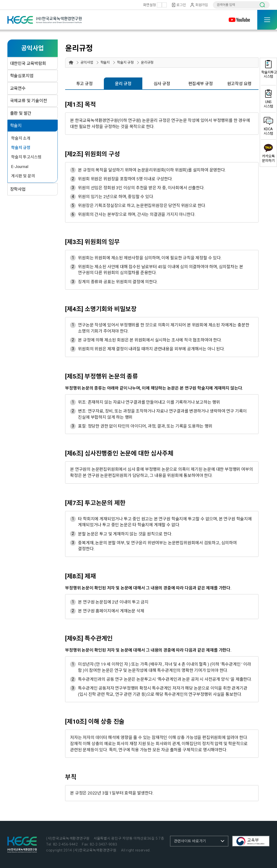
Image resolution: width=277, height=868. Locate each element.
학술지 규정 (21, 148)
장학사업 (18, 189)
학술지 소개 (21, 138)
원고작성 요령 (239, 84)
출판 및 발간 (21, 113)
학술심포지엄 (22, 76)
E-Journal (20, 167)
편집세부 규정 (201, 84)
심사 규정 (162, 84)
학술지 (16, 126)
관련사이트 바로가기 (190, 841)
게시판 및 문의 (23, 176)
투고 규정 (84, 84)
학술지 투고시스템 (26, 157)
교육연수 (18, 88)
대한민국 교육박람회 (28, 63)
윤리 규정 (123, 84)
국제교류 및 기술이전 (29, 101)
